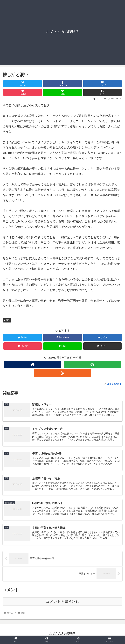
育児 (7, 320)
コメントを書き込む (63, 602)
